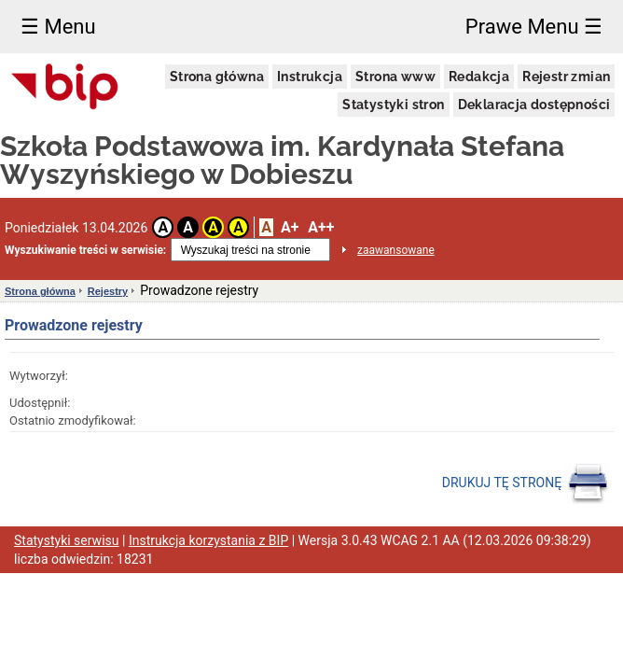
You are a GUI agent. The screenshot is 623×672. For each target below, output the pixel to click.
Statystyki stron (393, 105)
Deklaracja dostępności (534, 105)
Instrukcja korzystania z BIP (208, 540)
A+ (290, 227)
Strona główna (217, 77)
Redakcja (479, 77)
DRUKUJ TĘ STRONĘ (526, 483)
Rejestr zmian (566, 77)
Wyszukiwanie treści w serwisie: (85, 250)
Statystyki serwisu (67, 540)
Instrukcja (310, 77)
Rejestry (108, 291)
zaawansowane (396, 250)
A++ (321, 227)
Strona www (395, 77)
